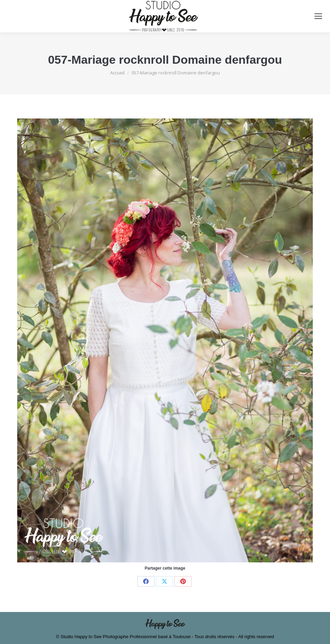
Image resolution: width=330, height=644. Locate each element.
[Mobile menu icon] (318, 16)
